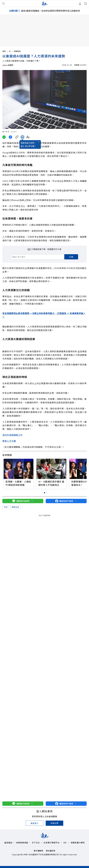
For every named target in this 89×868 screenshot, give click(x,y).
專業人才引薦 (9, 441)
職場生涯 (15, 507)
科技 (6, 507)
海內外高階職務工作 (12, 435)
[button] (83, 470)
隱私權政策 (51, 851)
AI (11, 51)
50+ (65, 843)
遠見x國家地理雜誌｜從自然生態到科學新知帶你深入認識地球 (50, 11)
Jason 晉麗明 (8, 65)
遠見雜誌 (8, 843)
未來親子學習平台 (52, 843)
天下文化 (36, 843)
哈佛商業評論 (22, 843)
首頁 (5, 51)
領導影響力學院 (78, 843)
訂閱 (71, 257)
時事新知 (17, 51)
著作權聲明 (38, 851)
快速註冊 (54, 823)
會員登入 (34, 823)
